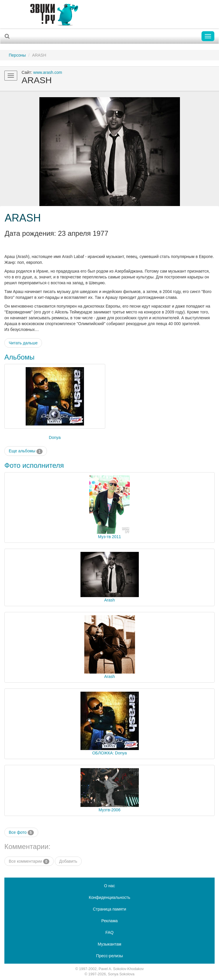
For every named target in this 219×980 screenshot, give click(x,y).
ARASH (23, 218)
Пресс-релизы (110, 956)
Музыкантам (109, 944)
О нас (109, 886)
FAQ (109, 932)
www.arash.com (48, 72)
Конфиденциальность (109, 897)
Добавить (68, 861)
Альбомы (19, 357)
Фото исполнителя (34, 465)
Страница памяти (109, 909)
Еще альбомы (26, 451)
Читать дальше (23, 343)
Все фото (21, 833)
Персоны (17, 55)
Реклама (109, 921)
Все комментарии (29, 862)
